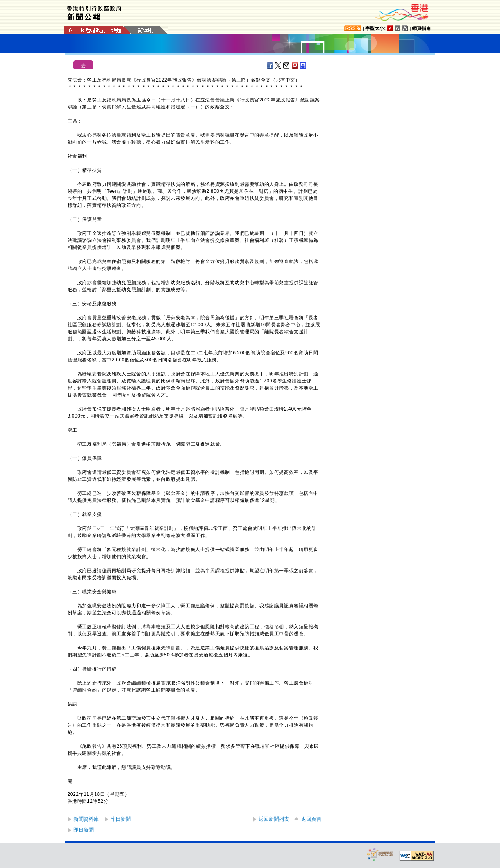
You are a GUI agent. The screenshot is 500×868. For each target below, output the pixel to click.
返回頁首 (311, 819)
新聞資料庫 (86, 819)
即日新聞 (84, 830)
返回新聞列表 (274, 819)
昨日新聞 (121, 819)
